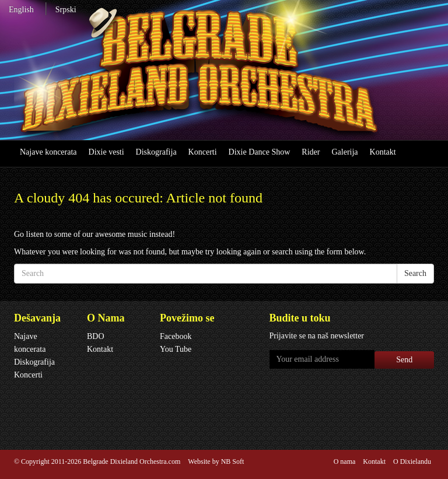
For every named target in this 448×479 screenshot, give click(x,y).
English (21, 10)
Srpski (66, 10)
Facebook (176, 336)
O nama (345, 461)
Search (415, 273)
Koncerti (203, 152)
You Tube (176, 349)
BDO (96, 336)
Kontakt (383, 152)
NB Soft (233, 461)
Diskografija (156, 152)
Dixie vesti (106, 152)
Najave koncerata (48, 152)
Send (404, 360)
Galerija (344, 152)
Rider (311, 152)
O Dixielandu (412, 461)
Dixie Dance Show (260, 152)
